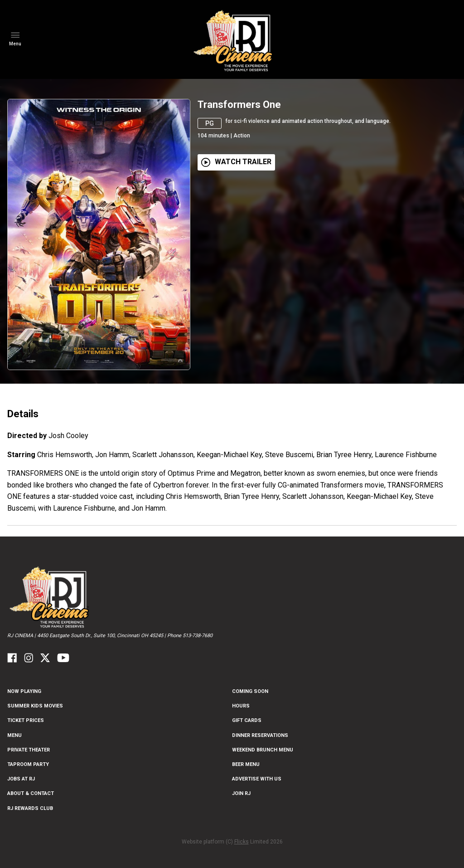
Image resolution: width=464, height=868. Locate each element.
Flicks (242, 842)
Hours (241, 706)
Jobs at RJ (21, 779)
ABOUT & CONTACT (31, 793)
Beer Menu (246, 764)
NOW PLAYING (24, 691)
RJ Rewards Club (30, 808)
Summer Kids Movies (35, 706)
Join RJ (241, 793)
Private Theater (29, 750)
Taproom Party (28, 764)
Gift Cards (247, 720)
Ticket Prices (26, 720)
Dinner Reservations (260, 735)
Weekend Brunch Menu (263, 750)
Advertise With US (257, 779)
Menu (14, 735)
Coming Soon (250, 691)
